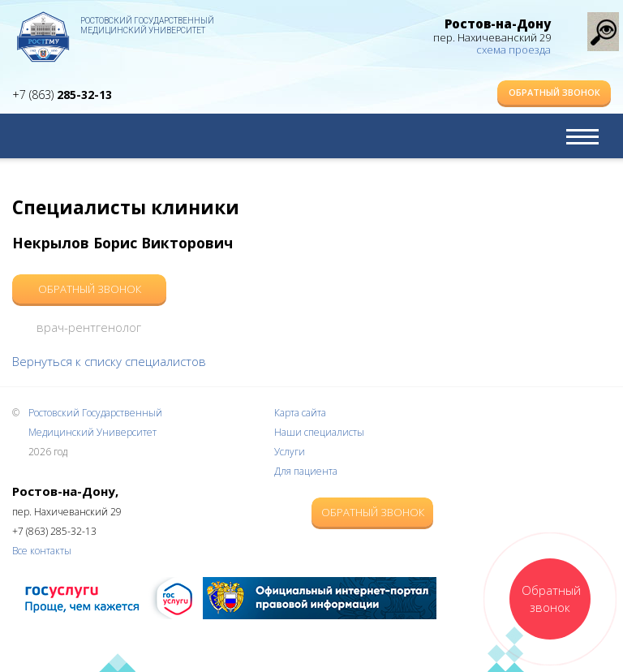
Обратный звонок (554, 92)
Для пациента (306, 471)
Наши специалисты (319, 432)
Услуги (290, 452)
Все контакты (42, 551)
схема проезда (513, 50)
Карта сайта (300, 413)
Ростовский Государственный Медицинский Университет (147, 26)
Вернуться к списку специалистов (109, 361)
